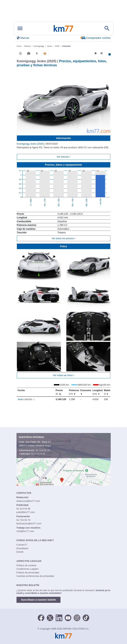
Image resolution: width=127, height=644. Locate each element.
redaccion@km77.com (28, 501)
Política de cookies (26, 565)
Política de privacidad (28, 573)
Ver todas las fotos (64, 375)
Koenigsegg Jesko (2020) (31, 144)
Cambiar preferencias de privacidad (35, 576)
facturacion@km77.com (29, 523)
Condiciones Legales (28, 569)
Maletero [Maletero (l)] (109, 392)
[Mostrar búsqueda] (107, 28)
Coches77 (22, 545)
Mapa (48, 446)
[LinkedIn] (59, 617)
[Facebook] (41, 617)
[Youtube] (68, 617)
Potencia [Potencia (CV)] (74, 392)
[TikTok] (86, 617)
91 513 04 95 (38, 454)
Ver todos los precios (63, 238)
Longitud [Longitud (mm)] (97, 392)
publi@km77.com (26, 512)
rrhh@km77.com (25, 531)
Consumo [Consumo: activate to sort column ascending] (86, 392)
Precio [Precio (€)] (59, 392)
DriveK (20, 552)
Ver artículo (63, 157)
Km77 (63, 28)
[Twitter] (50, 617)
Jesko (26, 399)
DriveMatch (23, 548)
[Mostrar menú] (20, 28)
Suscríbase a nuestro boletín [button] (39, 600)
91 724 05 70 (43, 450)
